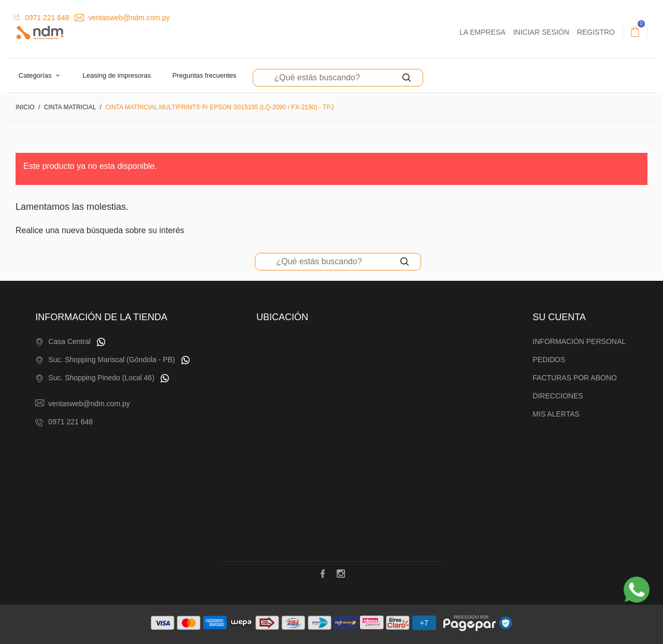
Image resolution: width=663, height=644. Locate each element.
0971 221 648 (41, 18)
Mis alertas (556, 414)
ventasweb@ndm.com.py (122, 18)
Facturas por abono (575, 378)
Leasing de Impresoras (117, 75)
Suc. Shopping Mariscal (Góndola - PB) (111, 360)
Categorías (36, 75)
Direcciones (558, 396)
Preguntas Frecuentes (205, 75)
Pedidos (549, 360)
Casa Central (69, 341)
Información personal (579, 341)
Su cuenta (559, 317)
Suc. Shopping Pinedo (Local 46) (101, 378)
